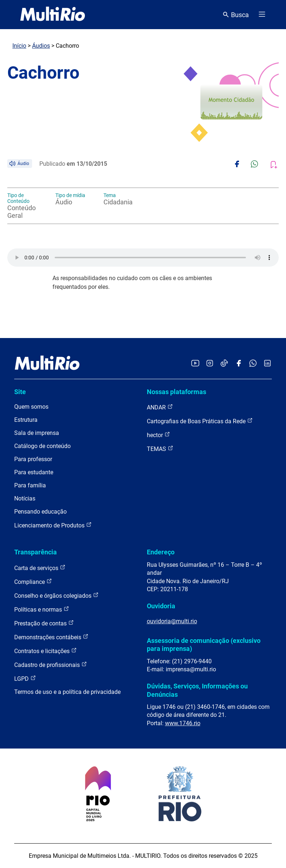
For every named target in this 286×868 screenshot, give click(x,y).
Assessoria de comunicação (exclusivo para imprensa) (204, 645)
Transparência (36, 552)
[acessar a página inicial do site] (53, 15)
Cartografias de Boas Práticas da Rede (200, 421)
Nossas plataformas (177, 392)
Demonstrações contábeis (51, 637)
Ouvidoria (161, 606)
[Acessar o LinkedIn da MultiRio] (267, 364)
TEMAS (160, 449)
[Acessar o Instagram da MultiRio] (210, 364)
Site (20, 392)
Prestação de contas (44, 623)
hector (158, 435)
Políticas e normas (42, 609)
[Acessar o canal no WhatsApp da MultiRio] (253, 364)
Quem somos (31, 407)
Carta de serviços (40, 568)
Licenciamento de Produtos (53, 525)
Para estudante (34, 472)
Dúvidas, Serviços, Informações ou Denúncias (197, 690)
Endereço (161, 552)
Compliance (33, 582)
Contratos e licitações (46, 651)
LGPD (25, 678)
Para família (30, 485)
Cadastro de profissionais (51, 665)
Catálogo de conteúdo (42, 446)
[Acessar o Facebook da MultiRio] (239, 364)
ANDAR (160, 407)
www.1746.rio (183, 723)
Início (19, 46)
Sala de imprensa (37, 433)
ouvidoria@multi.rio (172, 621)
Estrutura (26, 420)
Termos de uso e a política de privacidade (67, 692)
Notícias (25, 498)
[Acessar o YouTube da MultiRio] (195, 364)
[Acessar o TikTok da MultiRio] (224, 364)
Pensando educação (40, 512)
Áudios (41, 46)
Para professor (33, 459)
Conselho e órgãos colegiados (56, 595)
